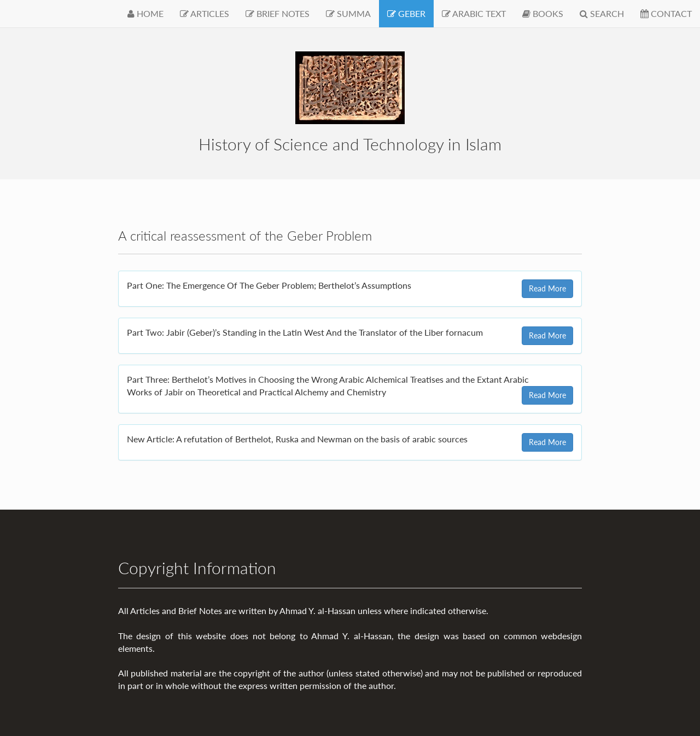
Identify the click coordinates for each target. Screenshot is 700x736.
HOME (145, 13)
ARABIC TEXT (474, 13)
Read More (547, 288)
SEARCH (602, 13)
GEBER (406, 13)
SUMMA (348, 13)
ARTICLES (205, 13)
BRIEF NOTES (278, 13)
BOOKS (543, 13)
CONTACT (666, 13)
